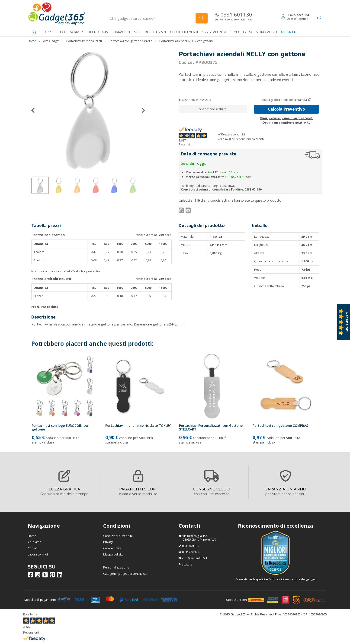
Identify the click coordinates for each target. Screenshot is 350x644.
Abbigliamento (214, 32)
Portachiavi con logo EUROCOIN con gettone (61, 427)
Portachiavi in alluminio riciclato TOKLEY (138, 425)
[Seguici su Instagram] (38, 576)
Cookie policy (112, 548)
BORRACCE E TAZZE (126, 32)
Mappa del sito (113, 554)
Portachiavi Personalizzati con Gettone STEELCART (211, 427)
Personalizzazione (116, 567)
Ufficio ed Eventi (184, 32)
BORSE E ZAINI (156, 32)
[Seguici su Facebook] (31, 576)
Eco (63, 32)
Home (32, 536)
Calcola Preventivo (286, 109)
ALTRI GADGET (267, 32)
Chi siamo (35, 542)
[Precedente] (35, 110)
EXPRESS (50, 32)
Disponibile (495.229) (197, 100)
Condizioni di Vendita (118, 536)
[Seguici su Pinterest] (53, 576)
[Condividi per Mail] (189, 211)
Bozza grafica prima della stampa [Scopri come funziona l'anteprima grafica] (284, 100)
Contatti (33, 548)
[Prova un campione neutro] (309, 122)
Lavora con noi (38, 554)
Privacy (108, 542)
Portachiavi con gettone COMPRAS (280, 425)
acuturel (188, 564)
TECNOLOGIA (98, 32)
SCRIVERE (77, 32)
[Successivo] (141, 110)
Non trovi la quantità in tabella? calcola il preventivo (66, 271)
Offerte (288, 32)
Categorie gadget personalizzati (125, 574)
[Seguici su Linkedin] (60, 576)
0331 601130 (234, 15)
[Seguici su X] (46, 576)
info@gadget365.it (195, 558)
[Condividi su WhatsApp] (182, 211)
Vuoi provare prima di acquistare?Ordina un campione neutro (286, 120)
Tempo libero (241, 32)
